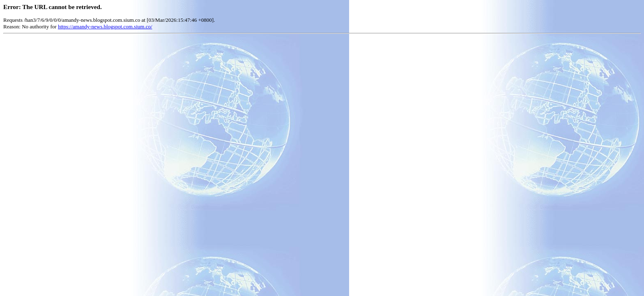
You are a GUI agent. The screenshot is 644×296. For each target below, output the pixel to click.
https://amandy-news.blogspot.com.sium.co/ (105, 27)
